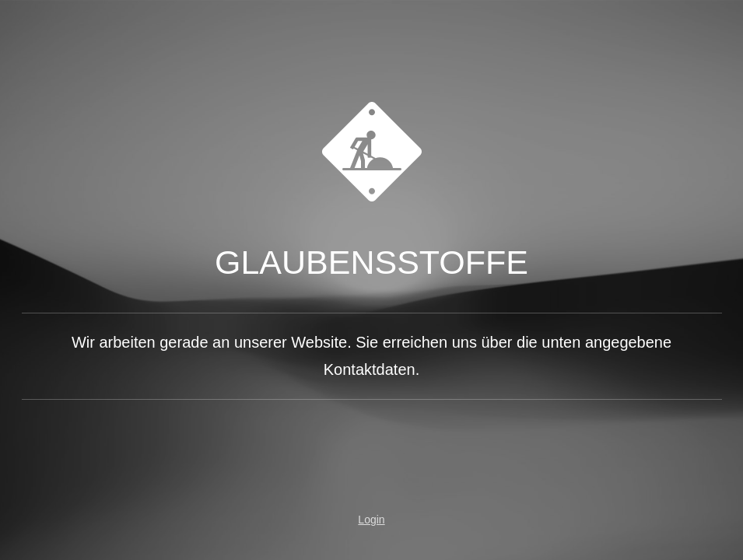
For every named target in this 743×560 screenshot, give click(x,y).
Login (371, 520)
